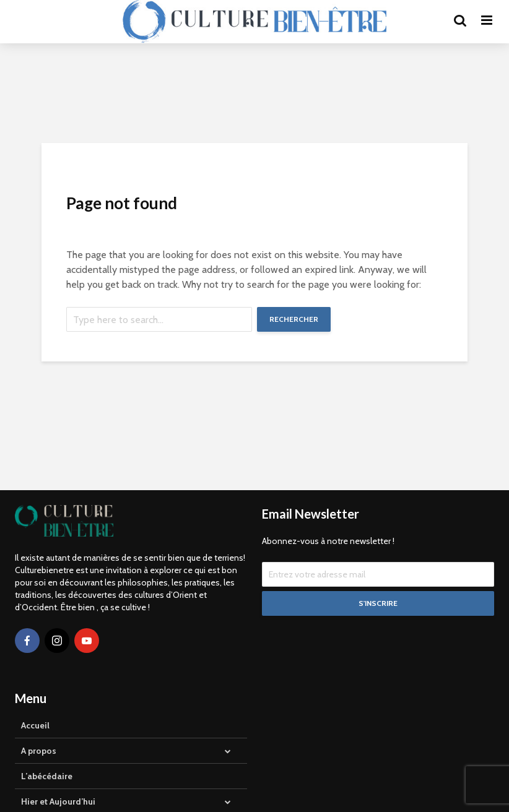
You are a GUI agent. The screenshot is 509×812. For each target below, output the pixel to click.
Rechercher (294, 319)
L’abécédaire (47, 776)
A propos (39, 751)
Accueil (35, 725)
